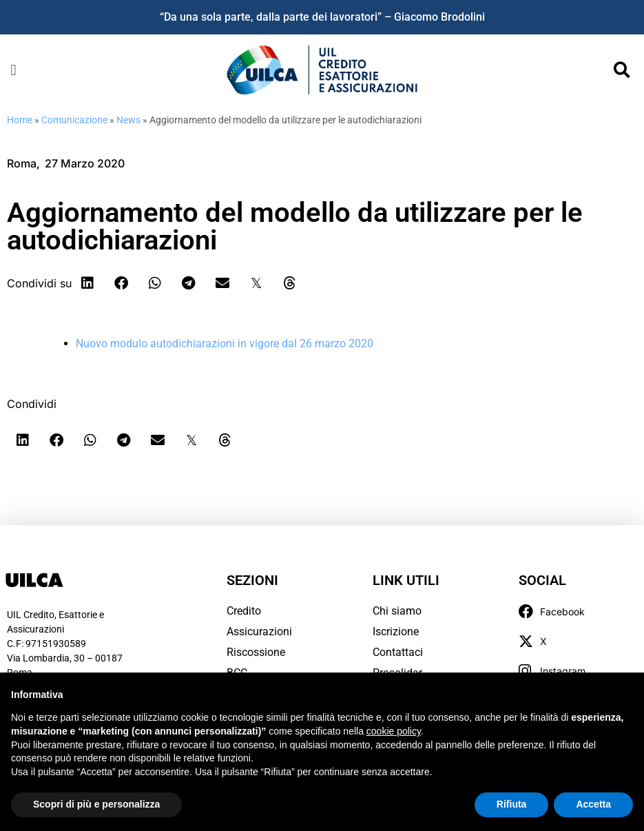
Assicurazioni (259, 632)
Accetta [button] (593, 804)
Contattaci (398, 652)
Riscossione (256, 652)
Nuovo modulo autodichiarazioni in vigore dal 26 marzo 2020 (225, 343)
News (128, 120)
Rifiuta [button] (512, 804)
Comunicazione (74, 120)
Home (20, 120)
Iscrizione (396, 632)
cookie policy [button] (394, 731)
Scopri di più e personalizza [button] (96, 804)
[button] (13, 70)
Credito (244, 611)
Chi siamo (397, 611)
